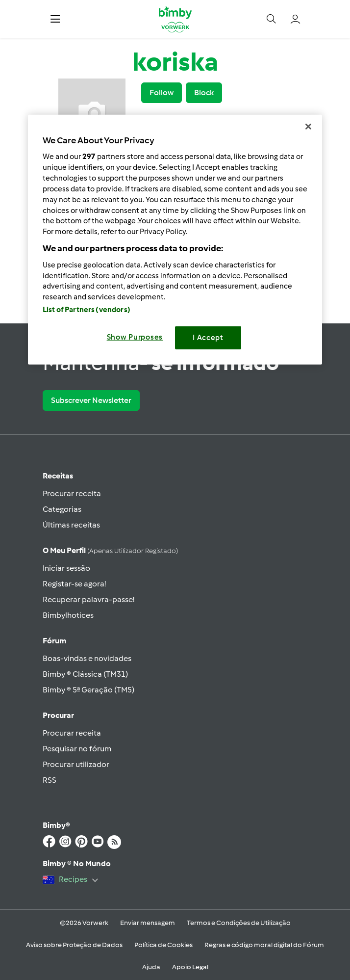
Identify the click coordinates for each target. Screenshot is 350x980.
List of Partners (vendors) (87, 310)
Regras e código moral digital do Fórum (264, 945)
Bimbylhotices (68, 615)
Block (204, 93)
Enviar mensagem (148, 923)
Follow (162, 93)
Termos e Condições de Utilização (239, 923)
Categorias (62, 509)
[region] (175, 239)
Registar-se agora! (74, 584)
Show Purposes (135, 337)
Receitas (58, 476)
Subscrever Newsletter (91, 400)
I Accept (208, 338)
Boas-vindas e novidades (87, 658)
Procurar (58, 715)
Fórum (54, 641)
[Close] (308, 126)
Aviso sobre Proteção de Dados (74, 945)
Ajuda (151, 967)
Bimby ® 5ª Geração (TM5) (88, 690)
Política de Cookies (163, 945)
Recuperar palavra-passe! (88, 599)
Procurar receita (72, 493)
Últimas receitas (71, 525)
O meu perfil (110, 550)
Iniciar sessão (66, 568)
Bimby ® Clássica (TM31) (85, 674)
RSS (50, 780)
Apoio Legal (190, 967)
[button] (55, 19)
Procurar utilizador (76, 764)
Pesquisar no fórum (77, 749)
